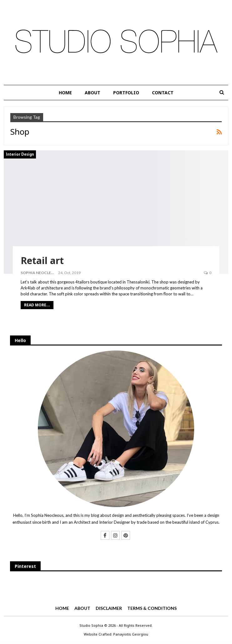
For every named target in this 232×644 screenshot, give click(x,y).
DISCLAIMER (109, 608)
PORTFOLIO (126, 93)
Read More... (37, 305)
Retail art (42, 260)
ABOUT (93, 93)
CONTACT (163, 93)
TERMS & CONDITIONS (152, 608)
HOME (65, 93)
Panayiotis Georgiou (131, 634)
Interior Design (20, 154)
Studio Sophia (91, 625)
